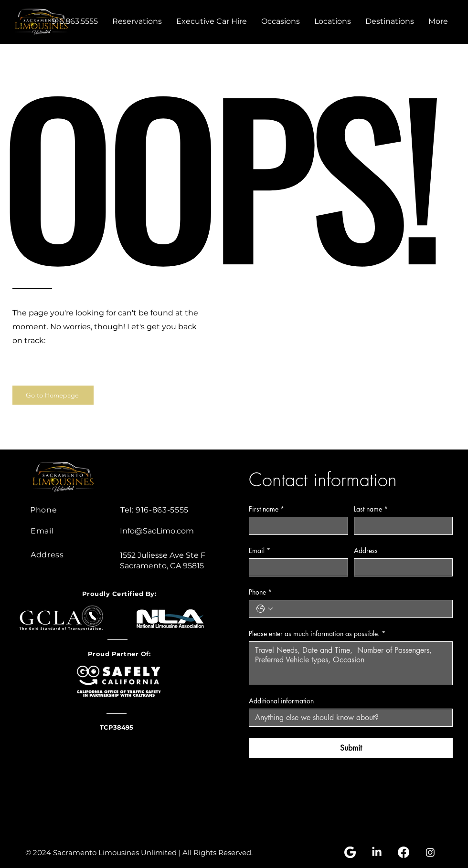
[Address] (401, 567)
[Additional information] (348, 718)
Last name (371, 509)
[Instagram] (430, 852)
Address (366, 550)
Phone (260, 592)
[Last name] (401, 526)
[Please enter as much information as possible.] (351, 663)
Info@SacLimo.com (157, 531)
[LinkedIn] (377, 852)
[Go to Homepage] (53, 395)
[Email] (296, 567)
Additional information (281, 701)
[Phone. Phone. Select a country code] (265, 609)
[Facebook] (404, 852)
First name (266, 509)
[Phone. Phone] (360, 609)
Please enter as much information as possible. (317, 633)
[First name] (296, 526)
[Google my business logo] (350, 852)
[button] (281, 21)
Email (260, 550)
